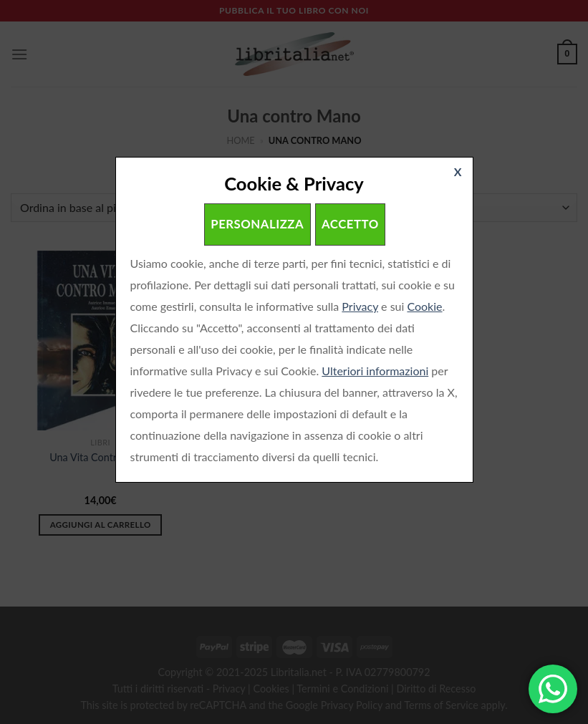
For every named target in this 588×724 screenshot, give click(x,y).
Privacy (360, 306)
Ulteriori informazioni (375, 371)
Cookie (424, 306)
